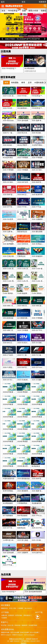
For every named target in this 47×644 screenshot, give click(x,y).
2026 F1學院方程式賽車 (12, 363)
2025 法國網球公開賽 (25, 549)
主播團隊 (20, 600)
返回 (3, 2)
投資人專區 (13, 600)
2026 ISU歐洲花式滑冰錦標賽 (28, 376)
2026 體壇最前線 (23, 474)
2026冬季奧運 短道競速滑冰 (28, 437)
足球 (30, 78)
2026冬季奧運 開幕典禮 (12, 388)
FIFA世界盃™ (14, 11)
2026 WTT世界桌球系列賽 (13, 203)
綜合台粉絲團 (34, 624)
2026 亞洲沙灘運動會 (11, 252)
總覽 (6, 78)
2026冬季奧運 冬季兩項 (26, 413)
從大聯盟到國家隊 (24, 314)
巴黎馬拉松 (21, 252)
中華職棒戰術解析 (24, 499)
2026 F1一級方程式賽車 (12, 129)
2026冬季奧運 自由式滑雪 (27, 425)
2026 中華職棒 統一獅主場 (27, 166)
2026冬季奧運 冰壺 (10, 425)
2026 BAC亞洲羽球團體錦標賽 (14, 339)
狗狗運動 (15, 78)
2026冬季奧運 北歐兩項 (12, 437)
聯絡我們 (24, 635)
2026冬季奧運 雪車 (24, 400)
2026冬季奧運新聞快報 (11, 462)
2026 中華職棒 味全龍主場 (13, 166)
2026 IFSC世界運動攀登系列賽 (29, 215)
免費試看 (4, 607)
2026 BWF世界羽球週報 (26, 363)
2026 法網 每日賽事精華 (12, 228)
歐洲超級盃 (36, 462)
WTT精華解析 (8, 511)
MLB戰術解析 (22, 64)
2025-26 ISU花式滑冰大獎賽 (13, 376)
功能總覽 (4, 609)
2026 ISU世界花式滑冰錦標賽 (14, 215)
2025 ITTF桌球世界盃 (11, 561)
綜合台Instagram (30, 627)
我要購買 (42, 2)
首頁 (23, 2)
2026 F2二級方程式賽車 (26, 351)
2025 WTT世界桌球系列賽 (13, 524)
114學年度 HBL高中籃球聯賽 (14, 536)
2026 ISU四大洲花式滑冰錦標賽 (29, 339)
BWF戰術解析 (37, 64)
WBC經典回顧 (8, 314)
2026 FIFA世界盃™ (9, 64)
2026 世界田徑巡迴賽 (25, 240)
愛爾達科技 (4, 600)
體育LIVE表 (33, 11)
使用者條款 (19, 607)
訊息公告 (11, 617)
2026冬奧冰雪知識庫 (25, 462)
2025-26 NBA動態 (9, 178)
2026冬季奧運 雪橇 (39, 425)
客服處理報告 (33, 617)
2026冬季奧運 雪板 (24, 450)
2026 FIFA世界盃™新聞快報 (13, 104)
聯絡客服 (18, 617)
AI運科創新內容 (9, 474)
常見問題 (4, 617)
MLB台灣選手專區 (24, 141)
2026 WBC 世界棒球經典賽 (13, 302)
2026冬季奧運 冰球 (10, 413)
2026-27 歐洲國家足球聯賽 (13, 351)
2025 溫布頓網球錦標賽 (12, 549)
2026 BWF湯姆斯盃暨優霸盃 (13, 190)
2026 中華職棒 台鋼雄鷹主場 (28, 153)
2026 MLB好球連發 (10, 141)
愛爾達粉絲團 (5, 624)
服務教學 (25, 617)
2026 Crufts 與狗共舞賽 (26, 277)
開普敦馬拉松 (22, 228)
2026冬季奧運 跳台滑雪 (12, 450)
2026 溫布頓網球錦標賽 (26, 116)
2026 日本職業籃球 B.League (28, 326)
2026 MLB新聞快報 (39, 129)
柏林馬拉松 (21, 524)
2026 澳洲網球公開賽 (25, 487)
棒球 (23, 78)
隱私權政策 (27, 607)
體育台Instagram (6, 627)
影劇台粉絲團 (25, 624)
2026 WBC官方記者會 (25, 302)
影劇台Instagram (18, 627)
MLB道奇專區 (8, 153)
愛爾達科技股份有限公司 (17, 631)
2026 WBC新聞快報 (39, 302)
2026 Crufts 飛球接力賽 (11, 277)
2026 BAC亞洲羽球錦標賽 (27, 190)
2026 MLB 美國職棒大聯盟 (27, 129)
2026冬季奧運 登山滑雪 (12, 400)
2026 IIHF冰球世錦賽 (25, 178)
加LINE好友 (28, 600)
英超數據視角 (37, 499)
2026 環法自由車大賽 (11, 116)
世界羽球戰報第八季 (10, 487)
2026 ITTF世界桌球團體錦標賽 (29, 203)
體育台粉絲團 (15, 624)
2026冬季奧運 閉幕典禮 (26, 388)
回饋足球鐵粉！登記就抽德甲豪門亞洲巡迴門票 (22, 39)
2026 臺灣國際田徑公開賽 (12, 240)
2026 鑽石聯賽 (37, 228)
